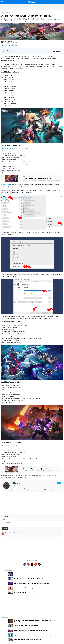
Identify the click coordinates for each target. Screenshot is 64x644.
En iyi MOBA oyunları (6, 185)
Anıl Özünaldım (8, 41)
